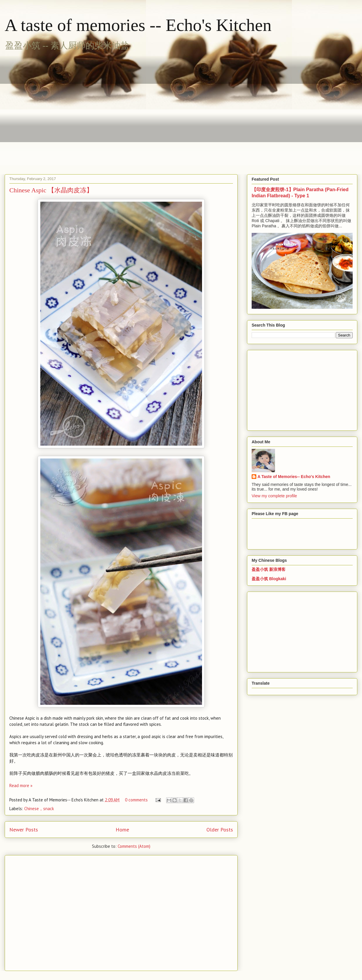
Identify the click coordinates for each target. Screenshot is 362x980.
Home (122, 830)
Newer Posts (24, 830)
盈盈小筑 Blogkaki (269, 579)
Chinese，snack (39, 809)
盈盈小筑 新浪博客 (269, 569)
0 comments (136, 800)
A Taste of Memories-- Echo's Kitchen (294, 477)
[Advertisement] (55, 109)
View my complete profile (274, 496)
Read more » (21, 785)
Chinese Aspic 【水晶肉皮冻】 (51, 190)
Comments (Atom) (134, 846)
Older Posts (220, 830)
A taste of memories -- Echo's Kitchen (138, 25)
